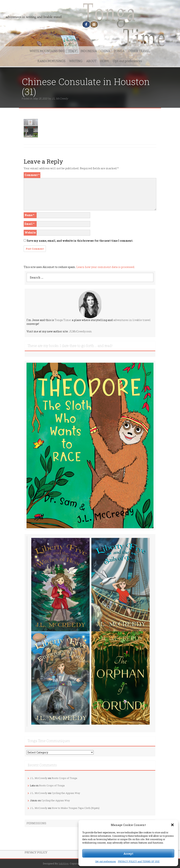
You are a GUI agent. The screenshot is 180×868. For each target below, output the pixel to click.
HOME (105, 61)
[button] (172, 825)
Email (29, 224)
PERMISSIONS (36, 823)
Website (30, 232)
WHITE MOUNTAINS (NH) (47, 51)
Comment (32, 175)
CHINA (105, 51)
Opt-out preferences (106, 861)
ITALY (73, 51)
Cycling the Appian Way (66, 793)
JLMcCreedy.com (80, 331)
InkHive (64, 863)
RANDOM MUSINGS (51, 61)
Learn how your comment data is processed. (106, 267)
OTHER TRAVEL (139, 51)
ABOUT (91, 61)
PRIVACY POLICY (36, 852)
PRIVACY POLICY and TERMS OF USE (139, 861)
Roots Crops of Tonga (64, 778)
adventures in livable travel (132, 320)
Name (29, 215)
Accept (128, 853)
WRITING (76, 61)
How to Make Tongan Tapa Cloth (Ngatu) (76, 808)
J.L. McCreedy (60, 98)
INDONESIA (89, 51)
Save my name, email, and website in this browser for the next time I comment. (80, 241)
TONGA (119, 51)
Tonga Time (63, 320)
